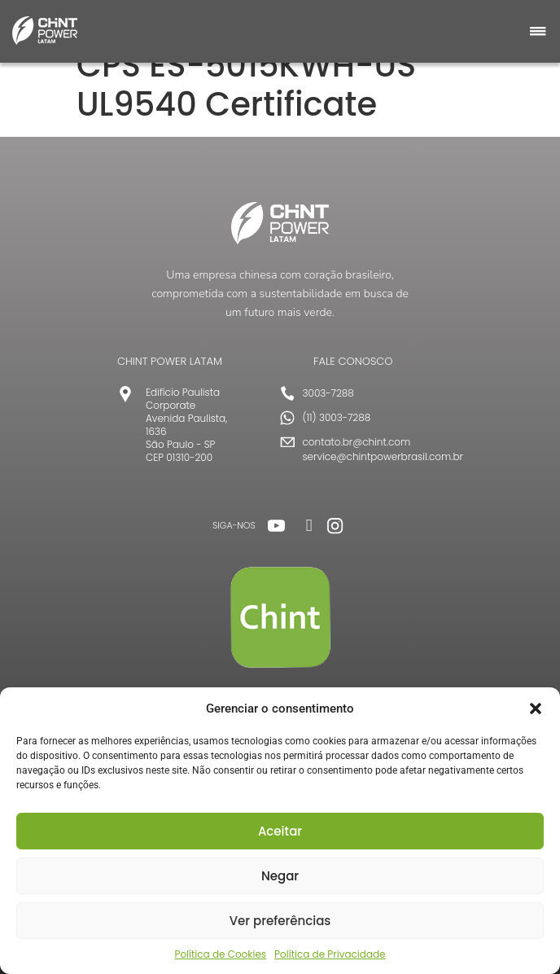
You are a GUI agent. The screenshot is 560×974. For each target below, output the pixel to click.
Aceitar (280, 831)
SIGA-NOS (234, 525)
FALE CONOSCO (353, 361)
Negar (280, 876)
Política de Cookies (220, 954)
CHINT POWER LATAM (170, 361)
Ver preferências (280, 921)
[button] (536, 709)
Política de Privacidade (330, 954)
